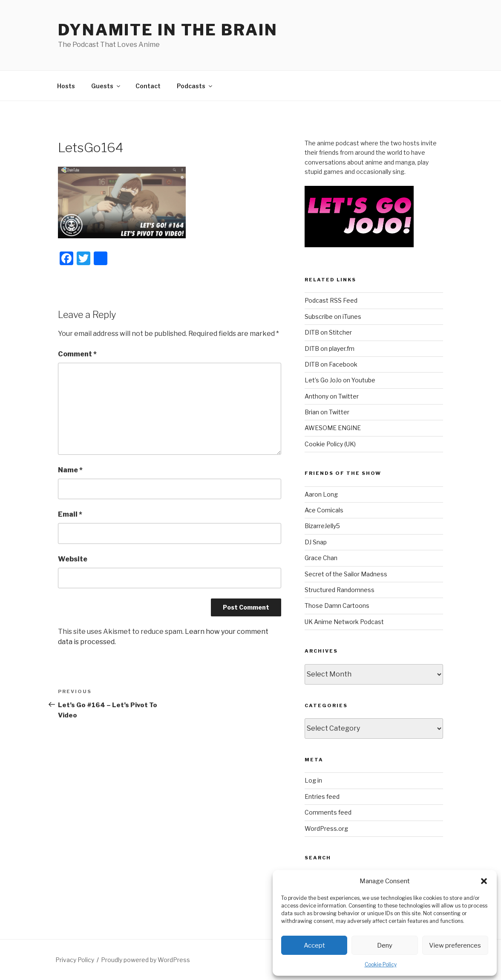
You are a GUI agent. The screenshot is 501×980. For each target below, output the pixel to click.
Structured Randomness (340, 590)
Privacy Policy (75, 960)
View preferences (455, 945)
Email (70, 514)
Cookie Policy (381, 964)
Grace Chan (321, 558)
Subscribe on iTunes (333, 317)
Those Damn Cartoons (337, 606)
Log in (313, 780)
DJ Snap (316, 542)
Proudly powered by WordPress (145, 960)
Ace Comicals (324, 510)
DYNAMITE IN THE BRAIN (168, 30)
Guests (106, 86)
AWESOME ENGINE (333, 428)
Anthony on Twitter (332, 396)
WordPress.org (326, 828)
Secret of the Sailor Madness (346, 574)
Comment (77, 354)
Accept (314, 945)
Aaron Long (321, 494)
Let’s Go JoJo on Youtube (340, 380)
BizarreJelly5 (322, 526)
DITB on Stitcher (328, 332)
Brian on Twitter (327, 412)
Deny (385, 945)
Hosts (66, 86)
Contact (148, 86)
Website (73, 559)
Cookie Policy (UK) (330, 444)
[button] (484, 881)
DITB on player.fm (330, 348)
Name (70, 470)
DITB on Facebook (331, 364)
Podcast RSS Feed (331, 300)
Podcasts (195, 86)
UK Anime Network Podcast (344, 622)
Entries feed (322, 796)
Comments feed (328, 812)
